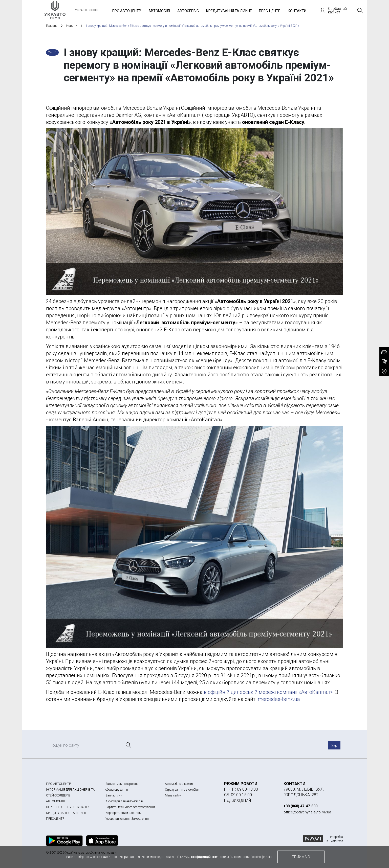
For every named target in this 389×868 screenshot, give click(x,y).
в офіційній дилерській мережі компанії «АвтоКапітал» (268, 692)
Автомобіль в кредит (179, 784)
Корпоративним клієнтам (123, 813)
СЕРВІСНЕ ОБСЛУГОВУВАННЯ (68, 807)
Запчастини (114, 795)
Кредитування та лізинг (229, 11)
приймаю (301, 857)
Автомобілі (159, 11)
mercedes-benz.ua (279, 699)
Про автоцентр (127, 11)
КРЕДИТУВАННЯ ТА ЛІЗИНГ (66, 813)
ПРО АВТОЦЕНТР (58, 784)
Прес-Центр (270, 11)
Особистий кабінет (331, 10)
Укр (334, 745)
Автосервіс (188, 11)
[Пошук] (128, 745)
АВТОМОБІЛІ (55, 801)
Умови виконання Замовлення (127, 819)
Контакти (297, 11)
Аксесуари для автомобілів (124, 801)
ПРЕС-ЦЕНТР (55, 819)
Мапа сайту (173, 795)
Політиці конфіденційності (198, 857)
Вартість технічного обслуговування (131, 807)
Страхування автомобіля (182, 790)
